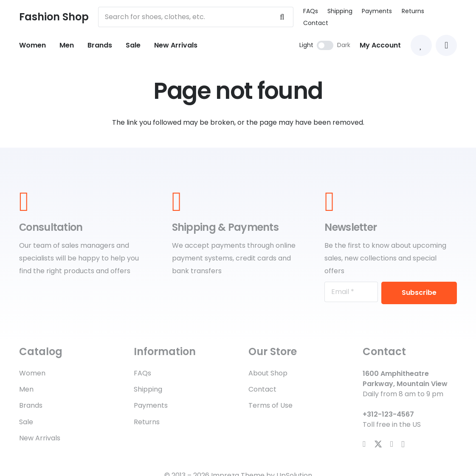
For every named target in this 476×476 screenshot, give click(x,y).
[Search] (282, 17)
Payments (377, 11)
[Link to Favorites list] (421, 45)
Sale (26, 422)
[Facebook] (364, 444)
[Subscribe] (419, 293)
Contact (316, 23)
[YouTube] (392, 444)
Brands (31, 405)
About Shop (268, 373)
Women (32, 373)
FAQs (311, 11)
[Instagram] (403, 444)
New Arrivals (40, 438)
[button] (446, 45)
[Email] (351, 292)
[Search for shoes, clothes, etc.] (196, 17)
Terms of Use (270, 405)
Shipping (340, 11)
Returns (413, 11)
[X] (378, 444)
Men (26, 389)
